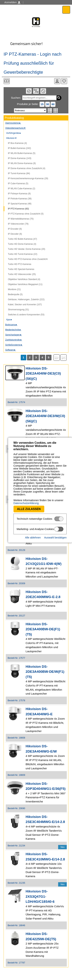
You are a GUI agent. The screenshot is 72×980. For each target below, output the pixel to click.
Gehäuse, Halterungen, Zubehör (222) (26, 299)
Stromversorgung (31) (18, 310)
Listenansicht (50, 111)
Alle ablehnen (33, 532)
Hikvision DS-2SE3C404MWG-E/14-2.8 (45, 819)
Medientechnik (13, 330)
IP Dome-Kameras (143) (20, 158)
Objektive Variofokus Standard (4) (24, 279)
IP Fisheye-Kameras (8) (19, 194)
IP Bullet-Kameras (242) (19, 148)
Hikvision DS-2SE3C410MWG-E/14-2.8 (45, 857)
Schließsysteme (14, 345)
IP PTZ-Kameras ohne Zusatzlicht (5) (26, 214)
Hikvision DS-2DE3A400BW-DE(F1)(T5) (43, 629)
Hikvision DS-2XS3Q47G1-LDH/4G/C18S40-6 (40, 896)
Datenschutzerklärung (18, 497)
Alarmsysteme (13, 123)
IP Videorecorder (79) (18, 224)
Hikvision (12, 138)
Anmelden (12, 2)
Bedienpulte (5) (15, 294)
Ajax (9, 320)
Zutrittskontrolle (14, 340)
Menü (66, 10)
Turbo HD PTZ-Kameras (20, 264)
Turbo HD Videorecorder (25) (22, 274)
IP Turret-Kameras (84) (19, 173)
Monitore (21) (14, 289)
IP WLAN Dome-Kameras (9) (22, 163)
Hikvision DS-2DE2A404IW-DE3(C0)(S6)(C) (43, 373)
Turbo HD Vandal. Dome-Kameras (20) (27, 249)
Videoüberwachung (15, 128)
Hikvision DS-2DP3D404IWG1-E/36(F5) (46, 786)
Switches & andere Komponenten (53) (26, 315)
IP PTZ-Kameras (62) (18, 209)
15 (42, 104)
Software (11, 350)
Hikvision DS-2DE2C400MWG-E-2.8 (43, 594)
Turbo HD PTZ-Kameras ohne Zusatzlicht (28, 259)
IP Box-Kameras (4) (17, 143)
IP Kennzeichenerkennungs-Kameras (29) (28, 178)
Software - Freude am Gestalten (36, 22)
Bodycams (11, 325)
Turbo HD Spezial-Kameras (21, 269)
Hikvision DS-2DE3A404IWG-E (39, 711)
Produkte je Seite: (28, 104)
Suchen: (16, 98)
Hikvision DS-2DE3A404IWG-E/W (41, 749)
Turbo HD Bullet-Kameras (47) (22, 239)
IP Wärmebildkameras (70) (21, 219)
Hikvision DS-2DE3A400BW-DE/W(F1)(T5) (45, 672)
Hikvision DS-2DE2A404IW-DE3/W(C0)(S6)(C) (45, 416)
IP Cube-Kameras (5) (18, 184)
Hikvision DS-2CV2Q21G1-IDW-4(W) (43, 561)
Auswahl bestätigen (55, 532)
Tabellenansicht (56, 111)
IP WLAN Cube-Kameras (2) (22, 189)
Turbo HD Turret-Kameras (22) (23, 254)
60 (53, 104)
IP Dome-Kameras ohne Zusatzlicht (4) (27, 168)
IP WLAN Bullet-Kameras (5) (22, 153)
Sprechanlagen (14, 335)
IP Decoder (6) (15, 234)
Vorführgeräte (14, 133)
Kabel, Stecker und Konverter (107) (25, 305)
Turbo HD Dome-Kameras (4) (22, 244)
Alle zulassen (21, 503)
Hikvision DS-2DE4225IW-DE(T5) (41, 936)
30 (48, 104)
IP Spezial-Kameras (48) (20, 204)
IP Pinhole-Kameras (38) (20, 199)
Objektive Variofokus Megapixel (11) (25, 284)
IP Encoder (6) (15, 229)
